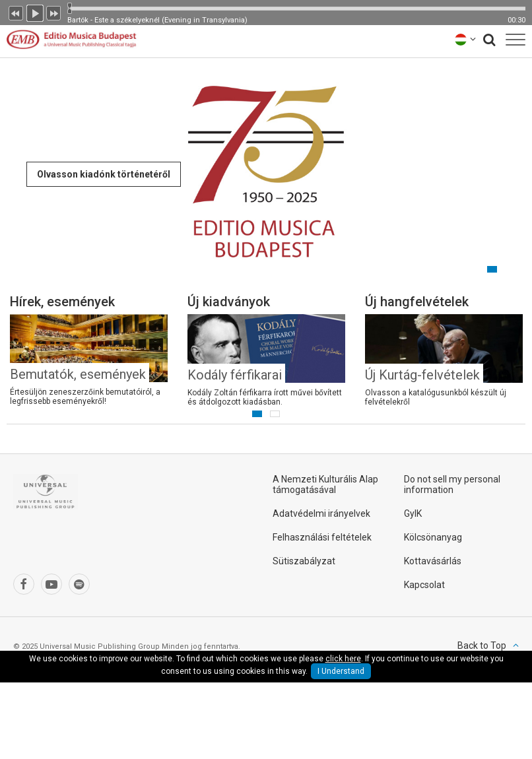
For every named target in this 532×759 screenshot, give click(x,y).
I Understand (341, 671)
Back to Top (482, 645)
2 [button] (492, 269)
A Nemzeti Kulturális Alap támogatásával (325, 484)
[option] (266, 172)
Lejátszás (35, 12)
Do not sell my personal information (452, 484)
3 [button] (510, 269)
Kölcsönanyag (433, 537)
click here (343, 659)
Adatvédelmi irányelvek (321, 513)
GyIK (413, 513)
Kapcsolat (424, 585)
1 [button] (474, 269)
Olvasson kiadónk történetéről (104, 174)
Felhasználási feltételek (322, 537)
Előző (16, 12)
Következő (54, 12)
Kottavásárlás (433, 561)
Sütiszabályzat (304, 561)
